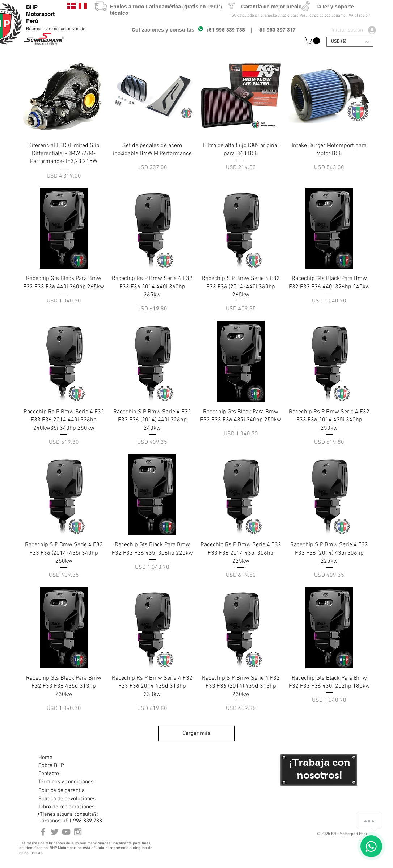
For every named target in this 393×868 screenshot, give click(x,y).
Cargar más (196, 733)
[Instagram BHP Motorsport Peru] (78, 832)
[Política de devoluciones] (67, 799)
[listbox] (350, 42)
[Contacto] (64, 774)
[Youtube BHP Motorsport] (66, 832)
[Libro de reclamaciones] (67, 807)
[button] (313, 41)
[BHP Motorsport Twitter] (55, 832)
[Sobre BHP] (64, 766)
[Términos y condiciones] (66, 782)
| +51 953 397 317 (270, 30)
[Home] (64, 758)
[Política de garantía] (62, 791)
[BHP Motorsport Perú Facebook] (43, 832)
